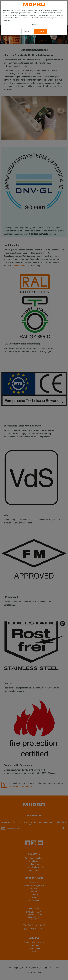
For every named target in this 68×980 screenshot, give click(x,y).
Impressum (34, 24)
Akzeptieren (40, 31)
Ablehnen (27, 31)
